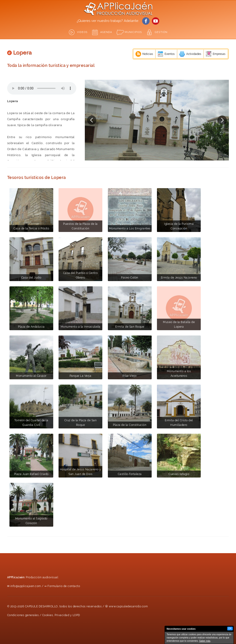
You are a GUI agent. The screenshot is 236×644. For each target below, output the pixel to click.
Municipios (133, 32)
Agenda (106, 32)
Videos (82, 32)
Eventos (170, 54)
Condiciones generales (23, 615)
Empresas (219, 54)
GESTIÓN (161, 32)
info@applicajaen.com (26, 586)
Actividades (194, 54)
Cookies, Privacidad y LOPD (61, 615)
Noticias (148, 54)
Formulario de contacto (64, 586)
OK (230, 628)
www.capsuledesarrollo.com (128, 606)
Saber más (205, 641)
